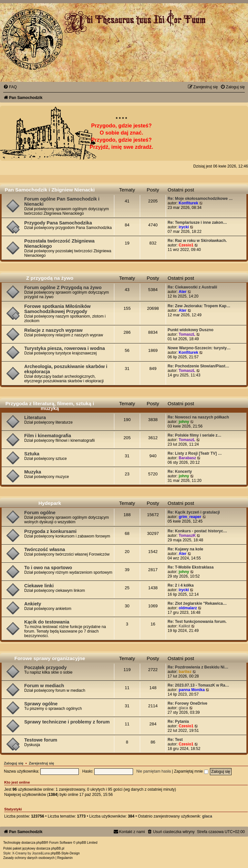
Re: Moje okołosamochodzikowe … (200, 199)
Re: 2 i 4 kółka (181, 585)
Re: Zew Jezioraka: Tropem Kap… (199, 306)
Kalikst (184, 626)
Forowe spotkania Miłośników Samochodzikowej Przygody (57, 309)
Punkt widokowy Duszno (191, 330)
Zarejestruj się (41, 763)
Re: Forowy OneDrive (187, 703)
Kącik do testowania (47, 622)
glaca (183, 708)
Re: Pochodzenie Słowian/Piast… (198, 366)
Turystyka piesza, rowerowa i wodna (65, 348)
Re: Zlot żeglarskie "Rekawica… (197, 603)
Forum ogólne (40, 513)
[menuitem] (10, 87)
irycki (184, 227)
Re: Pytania (178, 722)
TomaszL (187, 334)
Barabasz (187, 458)
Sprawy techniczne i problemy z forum (67, 722)
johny (184, 422)
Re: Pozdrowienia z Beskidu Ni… (198, 667)
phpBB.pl (58, 848)
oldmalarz (188, 608)
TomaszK (187, 536)
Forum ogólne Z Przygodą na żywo (63, 288)
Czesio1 (186, 245)
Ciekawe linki (39, 586)
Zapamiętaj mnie (191, 771)
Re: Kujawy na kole (185, 549)
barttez (185, 672)
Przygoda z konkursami (50, 531)
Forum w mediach (44, 686)
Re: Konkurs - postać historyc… (197, 531)
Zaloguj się (14, 763)
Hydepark (50, 503)
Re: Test (175, 740)
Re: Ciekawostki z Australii (192, 287)
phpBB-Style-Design (65, 853)
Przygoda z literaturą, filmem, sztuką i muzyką (50, 406)
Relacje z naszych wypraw (53, 330)
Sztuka (32, 454)
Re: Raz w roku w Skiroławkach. (197, 241)
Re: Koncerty (180, 472)
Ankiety (33, 604)
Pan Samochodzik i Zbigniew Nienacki (50, 190)
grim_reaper (190, 517)
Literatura (35, 418)
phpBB (41, 843)
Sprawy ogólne (41, 704)
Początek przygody (45, 667)
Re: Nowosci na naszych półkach (198, 417)
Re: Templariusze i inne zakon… (197, 222)
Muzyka (33, 472)
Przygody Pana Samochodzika (58, 223)
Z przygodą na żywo (50, 278)
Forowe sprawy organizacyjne (50, 658)
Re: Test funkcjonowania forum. (197, 622)
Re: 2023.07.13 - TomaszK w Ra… (198, 685)
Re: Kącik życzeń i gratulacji (194, 512)
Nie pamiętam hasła (154, 771)
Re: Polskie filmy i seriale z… (195, 435)
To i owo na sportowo (48, 568)
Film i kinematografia (48, 436)
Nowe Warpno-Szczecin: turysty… (199, 348)
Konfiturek (188, 203)
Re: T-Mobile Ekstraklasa (191, 567)
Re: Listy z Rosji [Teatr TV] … (195, 453)
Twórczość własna (45, 549)
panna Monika (192, 690)
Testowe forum (41, 740)
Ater (182, 292)
